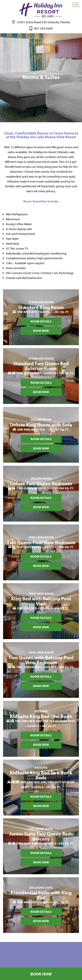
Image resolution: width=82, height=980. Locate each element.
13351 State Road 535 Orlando (43, 22)
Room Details (41, 321)
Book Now (41, 974)
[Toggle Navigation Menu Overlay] (76, 5)
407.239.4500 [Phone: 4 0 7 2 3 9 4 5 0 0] (43, 28)
